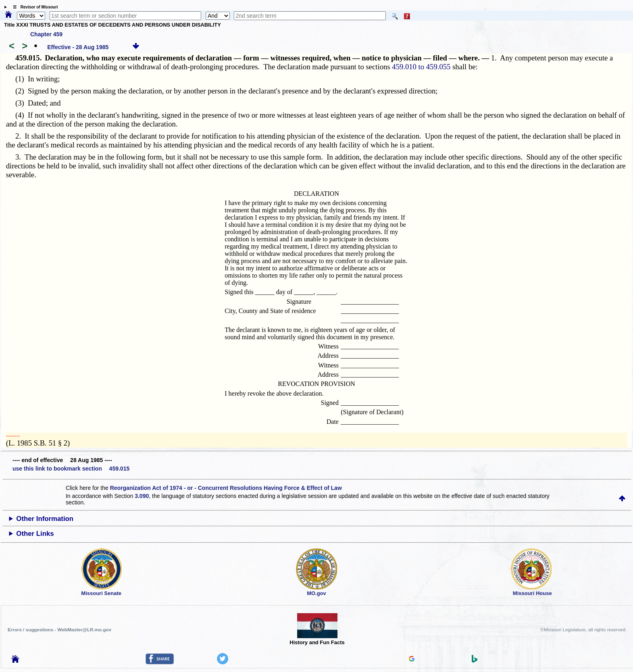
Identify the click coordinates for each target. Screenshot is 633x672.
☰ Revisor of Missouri (33, 7)
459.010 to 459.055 (421, 67)
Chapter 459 (46, 34)
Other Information (45, 519)
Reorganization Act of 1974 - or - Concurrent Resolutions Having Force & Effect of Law (226, 488)
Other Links (35, 534)
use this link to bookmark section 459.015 (71, 469)
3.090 (142, 496)
